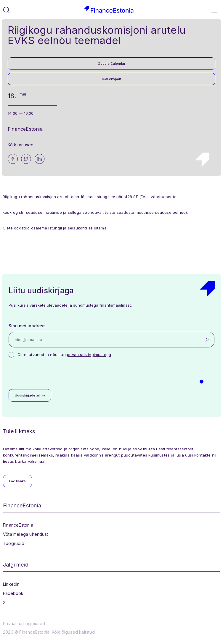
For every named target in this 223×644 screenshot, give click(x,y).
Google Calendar (111, 64)
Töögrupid (14, 543)
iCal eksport (112, 79)
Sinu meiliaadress (27, 326)
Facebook (13, 593)
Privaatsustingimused (24, 623)
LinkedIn (11, 584)
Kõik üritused (21, 145)
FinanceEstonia (18, 525)
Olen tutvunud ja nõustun (64, 355)
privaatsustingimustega (89, 355)
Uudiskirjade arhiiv (30, 395)
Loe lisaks (17, 481)
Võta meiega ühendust (25, 534)
